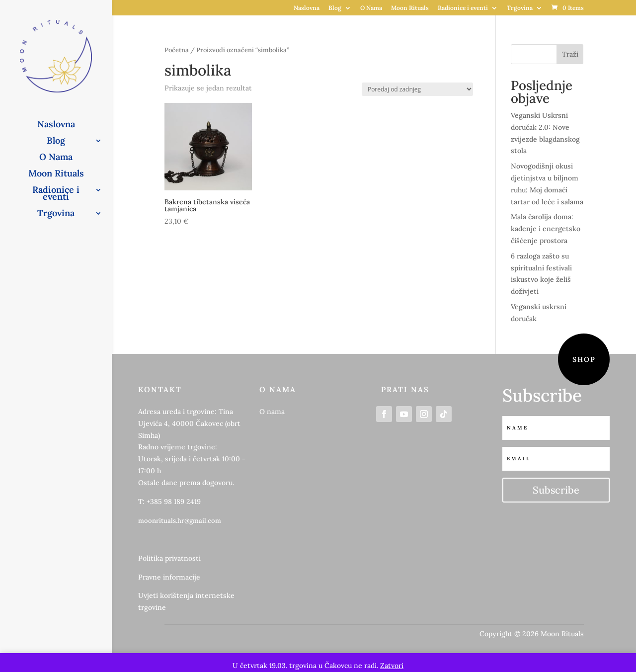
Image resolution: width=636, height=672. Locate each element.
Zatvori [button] (392, 666)
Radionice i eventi (463, 8)
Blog (335, 8)
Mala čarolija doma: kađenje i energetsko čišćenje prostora (546, 229)
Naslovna (307, 8)
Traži (570, 54)
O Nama (371, 8)
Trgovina (520, 8)
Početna (177, 50)
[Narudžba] (417, 89)
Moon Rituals (410, 8)
